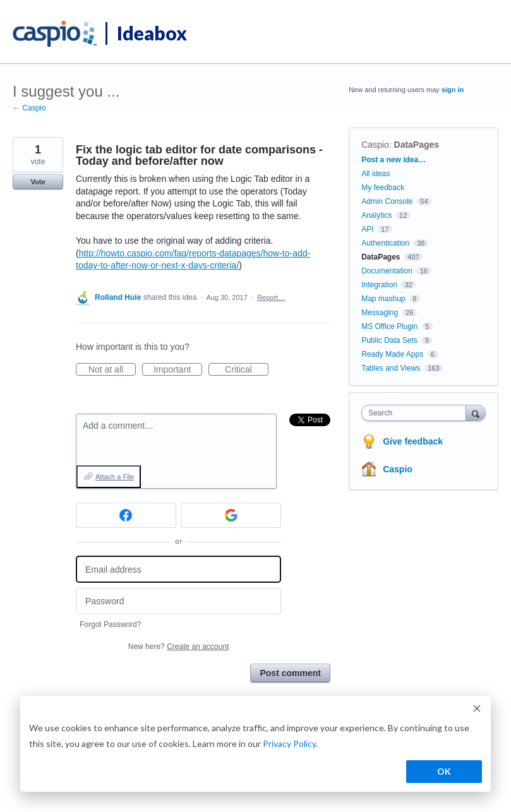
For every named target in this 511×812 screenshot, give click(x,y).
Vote (38, 182)
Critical (247, 370)
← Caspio (29, 108)
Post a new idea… (394, 160)
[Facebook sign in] (126, 515)
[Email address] (178, 569)
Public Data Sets (389, 340)
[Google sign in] (231, 515)
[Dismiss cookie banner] (477, 710)
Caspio (375, 145)
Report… (271, 297)
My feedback (383, 188)
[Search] (476, 413)
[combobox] (416, 413)
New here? (178, 647)
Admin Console (387, 201)
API (367, 229)
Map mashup (383, 299)
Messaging (380, 313)
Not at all (112, 370)
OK (444, 771)
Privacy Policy (289, 743)
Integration (379, 285)
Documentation (387, 271)
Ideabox (152, 33)
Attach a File (115, 477)
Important (178, 370)
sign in (453, 90)
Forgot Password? (110, 624)
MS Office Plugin (389, 326)
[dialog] (255, 744)
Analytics (376, 215)
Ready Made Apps (392, 354)
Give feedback (413, 441)
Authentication (385, 243)
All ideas (376, 174)
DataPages (417, 145)
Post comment (290, 673)
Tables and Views (391, 368)
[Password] (178, 601)
